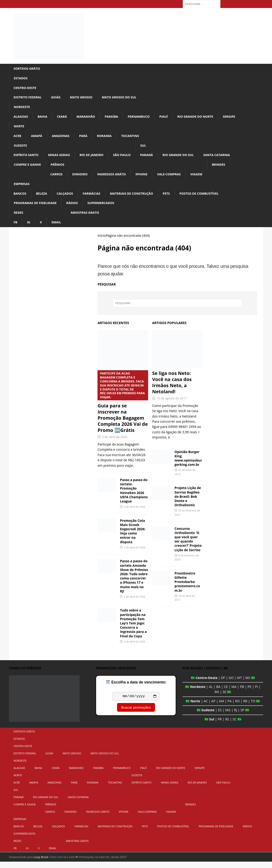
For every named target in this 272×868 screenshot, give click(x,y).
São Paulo (128, 159)
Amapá (38, 139)
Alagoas (21, 119)
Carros (59, 178)
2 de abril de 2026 (134, 554)
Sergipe (240, 119)
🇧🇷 (193, 684)
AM (221, 707)
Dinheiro (83, 178)
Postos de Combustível (209, 198)
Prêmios (60, 168)
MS (248, 684)
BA (218, 693)
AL (211, 693)
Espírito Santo (27, 159)
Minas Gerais (62, 159)
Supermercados (106, 208)
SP (242, 716)
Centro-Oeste (26, 89)
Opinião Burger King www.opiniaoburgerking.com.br (188, 464)
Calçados (67, 198)
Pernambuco (145, 119)
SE (224, 698)
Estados (21, 78)
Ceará (64, 119)
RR (245, 707)
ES (220, 716)
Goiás (58, 98)
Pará (86, 139)
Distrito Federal (29, 98)
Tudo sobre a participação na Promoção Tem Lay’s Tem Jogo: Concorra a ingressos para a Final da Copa (133, 629)
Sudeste (21, 148)
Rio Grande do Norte (204, 119)
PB (242, 693)
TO (253, 707)
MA (234, 693)
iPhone (148, 178)
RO (237, 707)
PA (229, 707)
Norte (20, 128)
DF (223, 684)
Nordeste (23, 109)
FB (16, 228)
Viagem (206, 178)
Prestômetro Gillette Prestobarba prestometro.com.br (187, 588)
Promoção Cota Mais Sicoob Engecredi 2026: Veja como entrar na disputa (133, 538)
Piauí (171, 119)
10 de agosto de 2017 (172, 405)
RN (217, 698)
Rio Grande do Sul (187, 159)
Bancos (20, 198)
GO (231, 684)
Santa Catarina (228, 159)
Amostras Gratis (87, 218)
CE (226, 693)
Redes (19, 218)
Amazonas (63, 139)
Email (57, 228)
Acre (18, 139)
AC (206, 707)
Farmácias (95, 198)
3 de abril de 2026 (114, 443)
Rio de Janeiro (96, 159)
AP (213, 707)
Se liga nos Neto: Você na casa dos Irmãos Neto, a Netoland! (172, 389)
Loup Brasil (41, 863)
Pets (174, 198)
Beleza (43, 198)
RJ (235, 716)
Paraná (154, 159)
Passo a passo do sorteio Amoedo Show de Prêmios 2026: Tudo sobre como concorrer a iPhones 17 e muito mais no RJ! (134, 582)
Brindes (229, 168)
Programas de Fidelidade (37, 208)
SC (235, 725)
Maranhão (89, 119)
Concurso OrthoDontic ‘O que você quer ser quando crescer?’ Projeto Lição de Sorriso (188, 545)
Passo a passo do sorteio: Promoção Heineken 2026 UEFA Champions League (134, 497)
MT (240, 684)
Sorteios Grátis (28, 69)
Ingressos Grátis (117, 178)
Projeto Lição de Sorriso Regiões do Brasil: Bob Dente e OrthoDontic (188, 503)
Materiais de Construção (137, 198)
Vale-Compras (177, 178)
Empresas (22, 188)
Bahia (44, 119)
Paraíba (116, 119)
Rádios (76, 208)
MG (228, 716)
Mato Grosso (85, 98)
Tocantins (135, 139)
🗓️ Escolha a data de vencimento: (136, 688)
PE (249, 693)
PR (220, 725)
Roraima (108, 139)
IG (29, 228)
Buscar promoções (136, 714)
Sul (150, 148)
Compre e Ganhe (28, 168)
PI (256, 693)
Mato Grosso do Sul (125, 98)
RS (227, 725)
